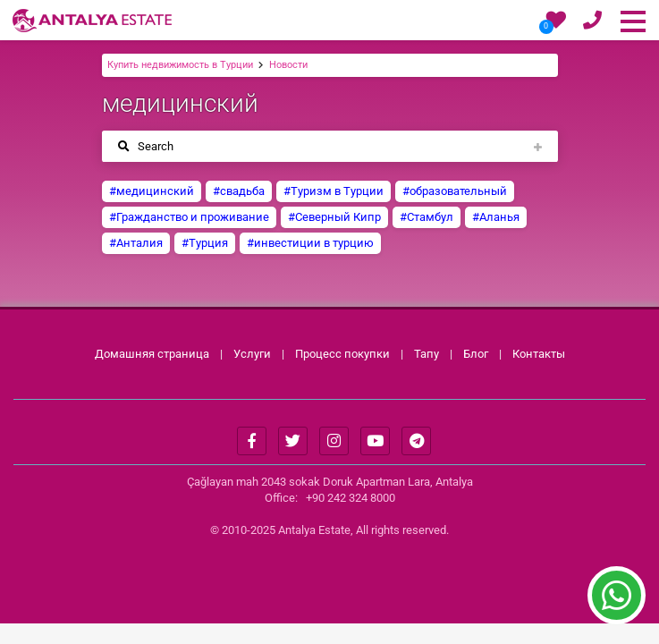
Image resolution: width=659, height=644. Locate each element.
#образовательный (455, 191)
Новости (288, 65)
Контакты (539, 354)
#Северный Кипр (334, 217)
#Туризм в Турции (334, 191)
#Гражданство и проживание (189, 217)
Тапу (427, 354)
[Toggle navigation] (330, 146)
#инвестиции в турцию (310, 243)
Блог (476, 354)
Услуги (252, 354)
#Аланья (496, 217)
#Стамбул (427, 217)
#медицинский (152, 191)
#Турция (205, 243)
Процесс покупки (344, 354)
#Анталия (136, 243)
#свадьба (239, 191)
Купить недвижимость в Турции (180, 65)
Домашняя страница (152, 354)
